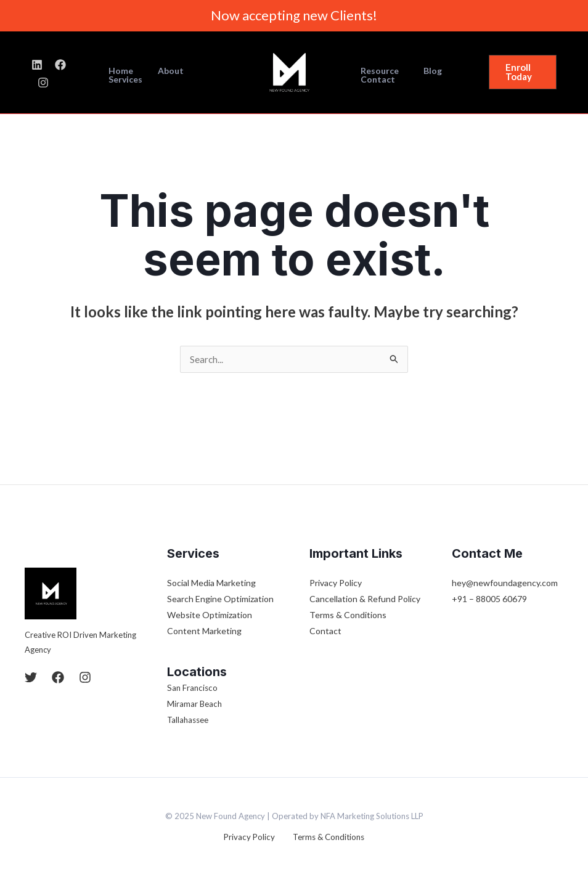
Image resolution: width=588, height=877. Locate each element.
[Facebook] (60, 73)
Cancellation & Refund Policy (365, 599)
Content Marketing (204, 631)
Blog (422, 71)
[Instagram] (84, 73)
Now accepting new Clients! (294, 15)
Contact (374, 80)
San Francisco (193, 688)
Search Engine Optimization (220, 599)
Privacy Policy (336, 583)
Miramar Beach (195, 704)
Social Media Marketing (211, 583)
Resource (376, 71)
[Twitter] (31, 678)
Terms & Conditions (348, 615)
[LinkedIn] (37, 73)
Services (214, 73)
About (167, 73)
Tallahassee (190, 720)
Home (125, 73)
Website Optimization (210, 615)
